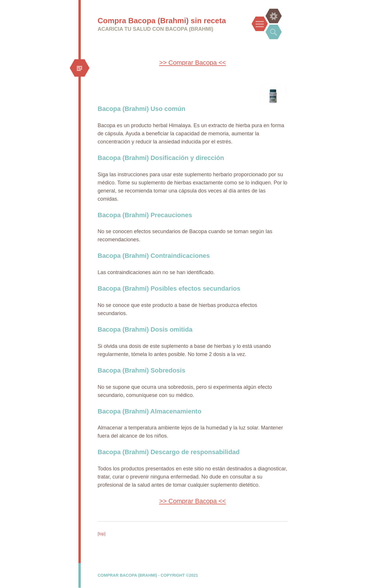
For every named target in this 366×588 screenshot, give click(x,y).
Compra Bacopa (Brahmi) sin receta (162, 21)
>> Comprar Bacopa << (193, 63)
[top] (102, 534)
